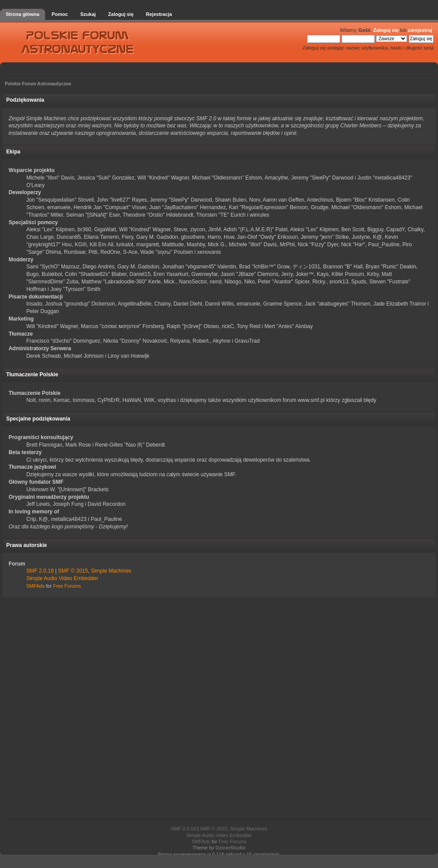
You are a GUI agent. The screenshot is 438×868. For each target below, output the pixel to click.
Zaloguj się (386, 30)
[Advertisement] (219, 709)
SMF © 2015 (73, 571)
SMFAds (35, 586)
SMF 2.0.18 (40, 571)
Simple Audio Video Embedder (62, 578)
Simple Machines (111, 571)
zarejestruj (420, 30)
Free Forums (67, 586)
